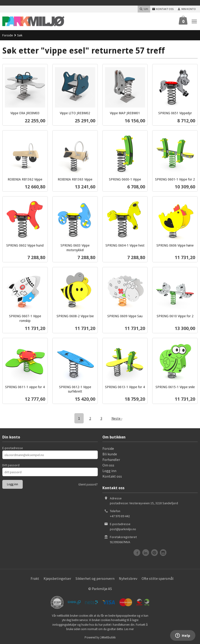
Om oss (108, 465)
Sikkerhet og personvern (95, 578)
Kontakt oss (112, 476)
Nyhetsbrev (128, 578)
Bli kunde (110, 454)
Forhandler (111, 459)
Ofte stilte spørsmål (158, 578)
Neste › (117, 418)
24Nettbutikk (108, 637)
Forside (8, 35)
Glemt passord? (88, 484)
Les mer (129, 629)
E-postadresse (13, 448)
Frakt (35, 578)
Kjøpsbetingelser (57, 578)
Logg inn (109, 470)
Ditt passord (11, 465)
